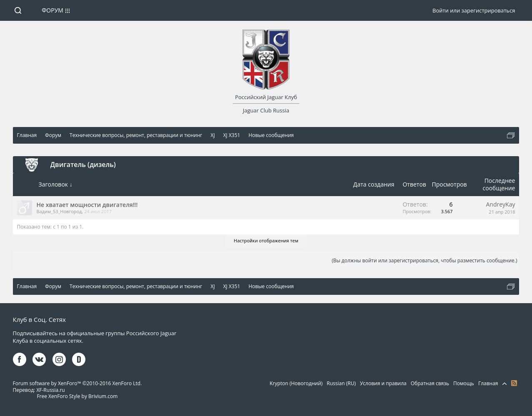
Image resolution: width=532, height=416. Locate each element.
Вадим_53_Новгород (59, 211)
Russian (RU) (341, 383)
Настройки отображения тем (266, 240)
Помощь (464, 383)
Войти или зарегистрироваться (474, 10)
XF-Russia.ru (50, 390)
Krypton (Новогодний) (296, 383)
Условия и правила (383, 383)
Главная (488, 383)
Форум (52, 10)
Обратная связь (430, 383)
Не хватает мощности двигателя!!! (87, 205)
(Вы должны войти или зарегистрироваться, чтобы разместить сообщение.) (424, 260)
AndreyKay (501, 204)
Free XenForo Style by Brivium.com (77, 396)
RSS (514, 383)
